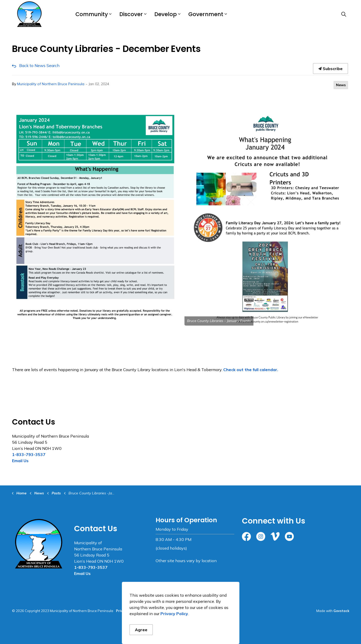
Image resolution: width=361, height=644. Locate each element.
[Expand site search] (344, 14)
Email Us (20, 461)
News (341, 85)
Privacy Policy (174, 614)
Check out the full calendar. (251, 370)
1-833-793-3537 (29, 454)
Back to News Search (39, 65)
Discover (131, 14)
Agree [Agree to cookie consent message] (141, 630)
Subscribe (330, 69)
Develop (166, 14)
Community (92, 14)
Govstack (341, 611)
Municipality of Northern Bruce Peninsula (51, 84)
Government (206, 14)
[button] (94, 219)
